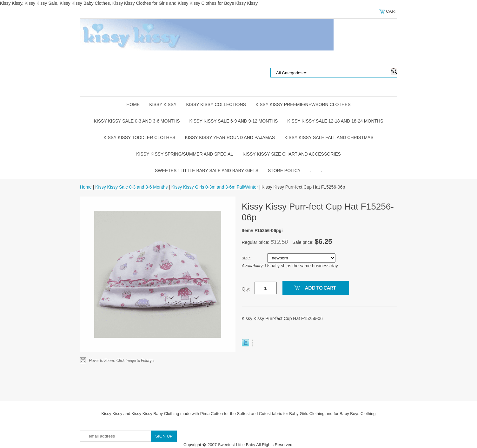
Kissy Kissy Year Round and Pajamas (230, 137)
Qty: (246, 289)
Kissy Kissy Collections (216, 104)
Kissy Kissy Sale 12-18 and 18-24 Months (335, 121)
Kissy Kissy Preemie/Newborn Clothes (303, 104)
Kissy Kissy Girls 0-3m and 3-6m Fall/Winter (215, 187)
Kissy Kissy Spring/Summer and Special (185, 154)
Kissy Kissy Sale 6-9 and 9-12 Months (234, 121)
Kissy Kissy (163, 104)
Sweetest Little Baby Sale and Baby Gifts (207, 171)
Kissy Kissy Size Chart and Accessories (291, 154)
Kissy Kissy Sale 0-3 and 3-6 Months (137, 121)
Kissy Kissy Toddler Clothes (139, 137)
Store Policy (284, 171)
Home (133, 104)
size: (247, 258)
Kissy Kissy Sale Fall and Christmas (329, 137)
